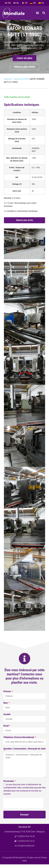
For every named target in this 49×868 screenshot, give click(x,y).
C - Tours (18, 22)
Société (7, 718)
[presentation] (23, 807)
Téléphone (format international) (19, 741)
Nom (6, 707)
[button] (37, 13)
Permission (9, 785)
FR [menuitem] (26, 3)
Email (6, 730)
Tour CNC (31, 22)
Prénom (7, 695)
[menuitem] (8, 3)
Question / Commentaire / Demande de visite (24, 752)
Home (6, 82)
